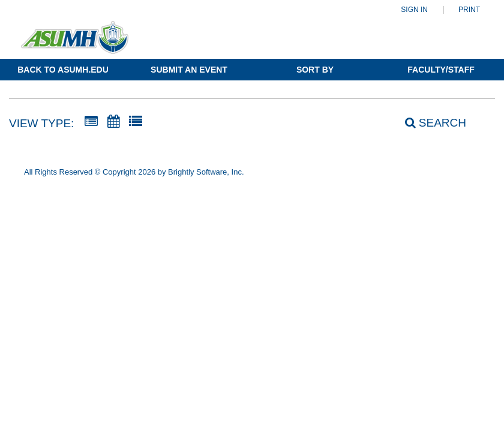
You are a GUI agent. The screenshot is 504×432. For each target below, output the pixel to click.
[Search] (429, 123)
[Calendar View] (113, 122)
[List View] (136, 122)
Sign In (414, 10)
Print (469, 10)
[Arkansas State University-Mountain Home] (75, 43)
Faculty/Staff (441, 70)
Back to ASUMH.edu (63, 70)
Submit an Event (189, 70)
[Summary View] (91, 122)
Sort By (315, 70)
